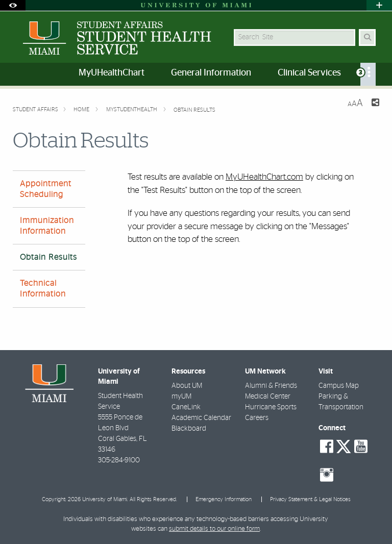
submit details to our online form (214, 529)
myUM (181, 397)
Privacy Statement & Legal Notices (310, 499)
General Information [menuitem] (211, 73)
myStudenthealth (132, 109)
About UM (187, 386)
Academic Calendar (201, 418)
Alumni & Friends (271, 386)
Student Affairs (35, 109)
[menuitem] (368, 74)
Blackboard (189, 429)
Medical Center (268, 397)
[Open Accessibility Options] (13, 5)
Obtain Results (194, 110)
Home (82, 109)
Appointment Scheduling (46, 189)
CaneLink (186, 407)
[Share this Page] (375, 104)
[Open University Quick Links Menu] (379, 5)
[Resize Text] (355, 103)
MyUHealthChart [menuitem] (112, 73)
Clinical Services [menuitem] (309, 73)
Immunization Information (47, 226)
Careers (257, 418)
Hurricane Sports (271, 407)
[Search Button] (367, 38)
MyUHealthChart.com (264, 177)
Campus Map (339, 386)
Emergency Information (224, 499)
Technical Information (43, 289)
